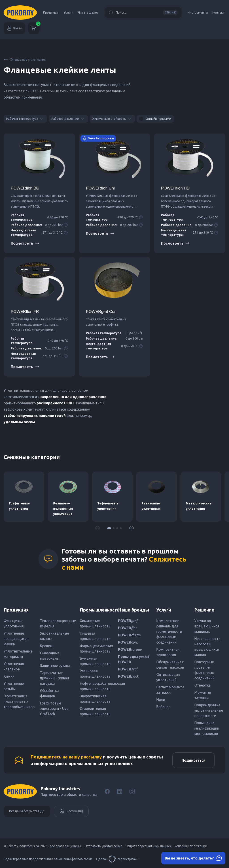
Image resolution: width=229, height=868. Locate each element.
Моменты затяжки (203, 695)
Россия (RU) (71, 811)
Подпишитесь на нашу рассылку (66, 757)
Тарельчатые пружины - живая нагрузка (55, 678)
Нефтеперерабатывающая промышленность (95, 686)
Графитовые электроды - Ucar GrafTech (55, 709)
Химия (9, 676)
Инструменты (198, 13)
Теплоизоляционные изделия (56, 623)
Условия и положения (191, 846)
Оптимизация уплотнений (168, 677)
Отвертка (202, 685)
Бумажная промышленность (95, 661)
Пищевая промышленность (95, 636)
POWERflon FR (25, 312)
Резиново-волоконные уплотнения (63, 509)
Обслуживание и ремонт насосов (170, 665)
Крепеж (46, 646)
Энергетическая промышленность (95, 699)
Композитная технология (168, 652)
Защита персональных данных (148, 846)
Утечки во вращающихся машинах (207, 626)
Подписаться (194, 760)
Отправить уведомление (103, 846)
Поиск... (143, 13)
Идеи (161, 700)
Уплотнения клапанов (14, 666)
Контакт (218, 13)
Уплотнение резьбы (14, 686)
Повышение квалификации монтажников (207, 728)
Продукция (51, 13)
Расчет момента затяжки (170, 690)
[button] (109, 528)
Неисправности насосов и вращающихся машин (207, 647)
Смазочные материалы (50, 656)
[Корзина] (34, 28)
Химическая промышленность (95, 623)
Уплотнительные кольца (54, 636)
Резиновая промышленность (95, 674)
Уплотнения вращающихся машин (16, 639)
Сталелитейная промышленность (95, 711)
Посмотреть (25, 243)
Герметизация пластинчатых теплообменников (19, 701)
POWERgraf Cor (101, 312)
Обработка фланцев (49, 693)
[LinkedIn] (120, 791)
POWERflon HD (175, 188)
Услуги (69, 13)
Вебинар (163, 707)
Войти (14, 28)
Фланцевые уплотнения (25, 60)
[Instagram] (132, 791)
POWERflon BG (25, 188)
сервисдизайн (123, 859)
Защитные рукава (55, 666)
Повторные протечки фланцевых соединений (204, 670)
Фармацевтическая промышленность (95, 648)
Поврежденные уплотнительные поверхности (209, 710)
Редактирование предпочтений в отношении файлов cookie (48, 859)
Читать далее (88, 13)
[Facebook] (107, 791)
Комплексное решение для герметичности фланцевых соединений (169, 631)
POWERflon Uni (100, 188)
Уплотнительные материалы (18, 654)
